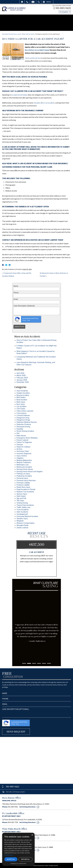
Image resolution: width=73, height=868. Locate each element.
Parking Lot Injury (23, 473)
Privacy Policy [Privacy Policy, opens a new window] (9, 855)
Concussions (22, 413)
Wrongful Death (23, 525)
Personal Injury (22, 478)
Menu (49, 2)
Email (33, 2)
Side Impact (21, 496)
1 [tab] (24, 663)
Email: (16, 299)
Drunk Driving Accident (25, 431)
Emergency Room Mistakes (27, 437)
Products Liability (23, 484)
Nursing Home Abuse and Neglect (30, 471)
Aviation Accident (23, 392)
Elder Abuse (21, 435)
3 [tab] (34, 663)
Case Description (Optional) (24, 305)
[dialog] (18, 849)
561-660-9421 (64, 8)
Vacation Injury (22, 518)
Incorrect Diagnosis (24, 453)
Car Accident (21, 406)
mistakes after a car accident (44, 102)
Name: (16, 286)
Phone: (16, 292)
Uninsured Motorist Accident (27, 516)
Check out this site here (33, 57)
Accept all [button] (11, 859)
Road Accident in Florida (26, 489)
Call (27, 2)
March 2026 (21, 375)
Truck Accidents (23, 509)
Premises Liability (23, 482)
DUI (18, 433)
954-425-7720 (13, 822)
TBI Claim (20, 500)
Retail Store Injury (23, 487)
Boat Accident (22, 399)
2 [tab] (29, 663)
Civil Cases (21, 408)
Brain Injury (21, 401)
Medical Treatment (24, 462)
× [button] (32, 835)
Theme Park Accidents (25, 505)
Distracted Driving (23, 426)
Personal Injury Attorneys (26, 480)
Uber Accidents (22, 511)
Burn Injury (21, 404)
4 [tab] (39, 663)
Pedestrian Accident (24, 475)
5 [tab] (44, 663)
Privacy (24, 320)
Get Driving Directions (27, 806)
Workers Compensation (26, 523)
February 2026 (22, 377)
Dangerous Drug (23, 417)
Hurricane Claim (23, 451)
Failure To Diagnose (24, 442)
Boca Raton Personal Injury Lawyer (12, 33)
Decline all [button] (26, 859)
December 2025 (23, 382)
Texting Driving (22, 502)
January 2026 (22, 379)
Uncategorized (22, 513)
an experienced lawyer (19, 94)
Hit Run (19, 448)
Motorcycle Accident (24, 466)
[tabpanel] (37, 620)
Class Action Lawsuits (25, 410)
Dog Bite (20, 428)
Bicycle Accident (23, 395)
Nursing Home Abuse (25, 469)
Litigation (20, 458)
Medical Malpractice (24, 460)
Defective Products (24, 424)
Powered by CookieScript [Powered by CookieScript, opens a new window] (18, 864)
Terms (29, 320)
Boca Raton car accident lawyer (37, 49)
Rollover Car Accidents (25, 491)
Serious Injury (22, 493)
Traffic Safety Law (23, 507)
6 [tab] (49, 663)
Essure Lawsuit (22, 439)
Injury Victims (22, 455)
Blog (24, 33)
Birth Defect (21, 397)
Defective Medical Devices (27, 422)
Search (39, 2)
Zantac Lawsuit (22, 527)
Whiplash (20, 520)
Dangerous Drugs (23, 419)
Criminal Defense (23, 415)
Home (22, 2)
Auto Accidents (30, 33)
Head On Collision (24, 446)
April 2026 (20, 373)
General (20, 444)
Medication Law (23, 464)
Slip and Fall (21, 498)
